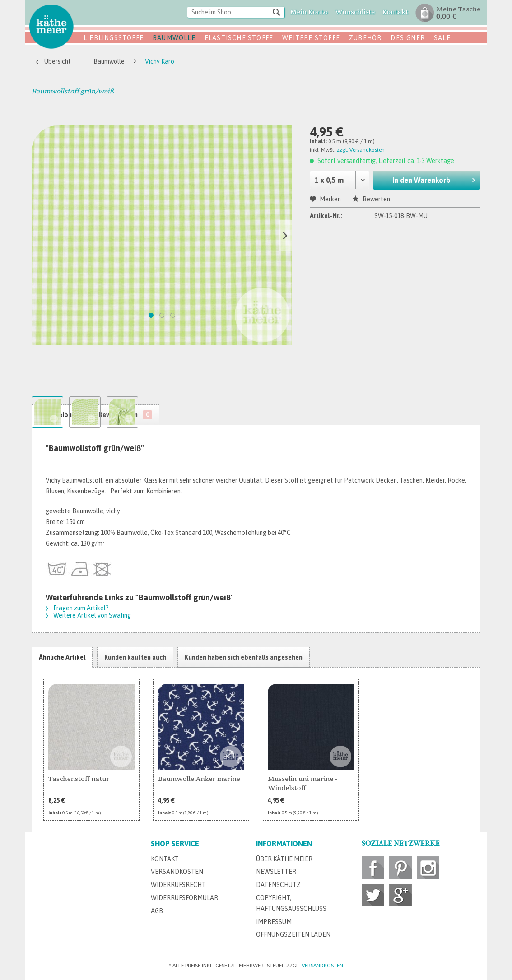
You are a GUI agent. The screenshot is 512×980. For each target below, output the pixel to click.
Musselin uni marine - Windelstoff (303, 783)
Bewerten (371, 199)
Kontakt (165, 859)
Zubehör (365, 38)
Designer (408, 38)
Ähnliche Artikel (62, 657)
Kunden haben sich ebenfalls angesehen (244, 657)
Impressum (274, 922)
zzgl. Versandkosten (361, 150)
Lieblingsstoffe (114, 38)
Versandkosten (177, 872)
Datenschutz (278, 885)
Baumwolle (174, 38)
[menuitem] (236, 13)
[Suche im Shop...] (236, 12)
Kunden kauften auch (135, 657)
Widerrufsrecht (178, 885)
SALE (442, 38)
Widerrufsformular (184, 898)
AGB (157, 911)
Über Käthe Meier (284, 859)
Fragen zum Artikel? (77, 608)
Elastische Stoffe (239, 38)
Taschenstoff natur (79, 779)
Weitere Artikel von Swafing (88, 615)
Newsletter (276, 872)
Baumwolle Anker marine (199, 779)
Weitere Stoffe (311, 38)
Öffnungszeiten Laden (293, 934)
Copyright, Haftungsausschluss (291, 903)
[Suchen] (276, 12)
